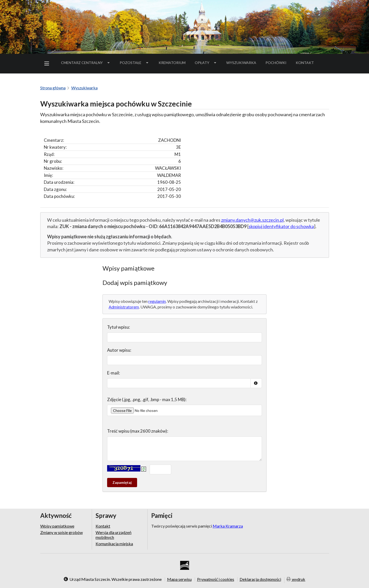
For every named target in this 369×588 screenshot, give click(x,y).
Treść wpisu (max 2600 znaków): (138, 431)
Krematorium (172, 63)
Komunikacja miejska (114, 544)
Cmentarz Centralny (86, 63)
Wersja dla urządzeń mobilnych (114, 535)
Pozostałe (135, 63)
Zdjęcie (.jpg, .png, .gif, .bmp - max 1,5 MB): (147, 399)
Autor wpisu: (119, 350)
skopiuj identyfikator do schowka (281, 226)
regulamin (157, 301)
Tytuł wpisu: (119, 327)
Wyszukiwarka (241, 63)
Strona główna (53, 88)
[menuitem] (48, 64)
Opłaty (206, 63)
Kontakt (305, 63)
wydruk (296, 580)
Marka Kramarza (228, 526)
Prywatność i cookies (216, 579)
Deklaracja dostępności (260, 579)
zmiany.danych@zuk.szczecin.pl (252, 220)
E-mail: (114, 373)
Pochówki (278, 63)
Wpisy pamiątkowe (57, 526)
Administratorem (124, 307)
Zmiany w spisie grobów (61, 532)
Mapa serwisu (179, 579)
